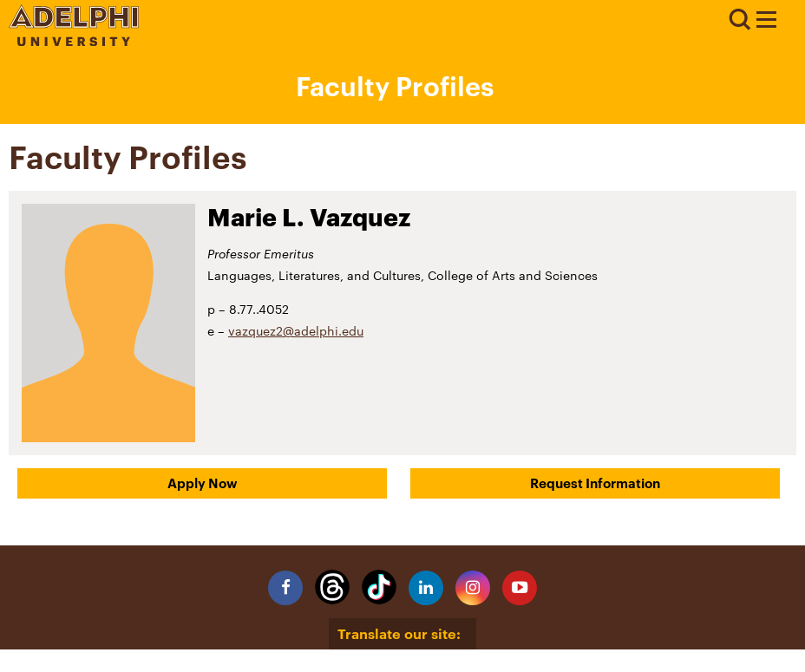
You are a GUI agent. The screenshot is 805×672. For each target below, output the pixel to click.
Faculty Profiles (395, 86)
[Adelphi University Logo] (74, 41)
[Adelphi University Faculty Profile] (766, 22)
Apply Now (203, 483)
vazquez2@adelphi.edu (296, 331)
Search (739, 20)
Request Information (595, 483)
